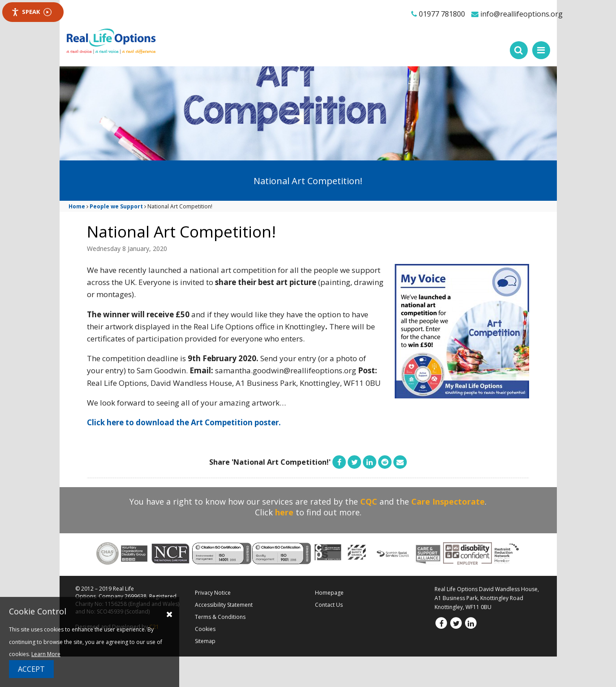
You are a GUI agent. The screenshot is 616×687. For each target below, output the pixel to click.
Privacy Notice (213, 593)
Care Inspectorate (448, 501)
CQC (369, 501)
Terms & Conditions (220, 617)
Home (77, 206)
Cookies (205, 629)
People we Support (116, 206)
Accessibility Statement (224, 605)
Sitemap (205, 641)
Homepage (329, 593)
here (284, 512)
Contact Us (329, 605)
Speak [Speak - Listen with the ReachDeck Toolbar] (31, 12)
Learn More (46, 654)
